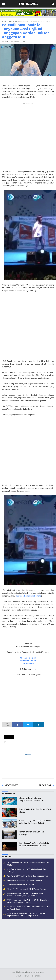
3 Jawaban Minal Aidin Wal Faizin (21, 885)
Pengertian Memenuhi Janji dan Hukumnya (24, 880)
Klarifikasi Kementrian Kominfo (28, 596)
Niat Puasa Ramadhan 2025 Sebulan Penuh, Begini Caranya (28, 870)
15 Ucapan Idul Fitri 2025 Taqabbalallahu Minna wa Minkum (28, 864)
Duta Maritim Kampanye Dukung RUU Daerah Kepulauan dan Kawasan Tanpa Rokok (26, 914)
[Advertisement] (28, 139)
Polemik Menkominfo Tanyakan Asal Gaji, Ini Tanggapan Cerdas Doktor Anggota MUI (25, 31)
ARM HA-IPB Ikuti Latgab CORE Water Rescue (26, 889)
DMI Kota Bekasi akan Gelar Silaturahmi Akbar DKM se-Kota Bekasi (29, 908)
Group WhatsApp (28, 661)
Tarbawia (28, 4)
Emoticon (9, 737)
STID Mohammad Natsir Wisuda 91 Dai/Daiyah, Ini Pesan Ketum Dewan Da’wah (28, 901)
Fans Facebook (28, 663)
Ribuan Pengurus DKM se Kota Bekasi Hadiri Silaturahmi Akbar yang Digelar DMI (26, 894)
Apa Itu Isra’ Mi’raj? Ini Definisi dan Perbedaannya (28, 876)
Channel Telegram (28, 658)
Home (4, 21)
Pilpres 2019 (12, 21)
